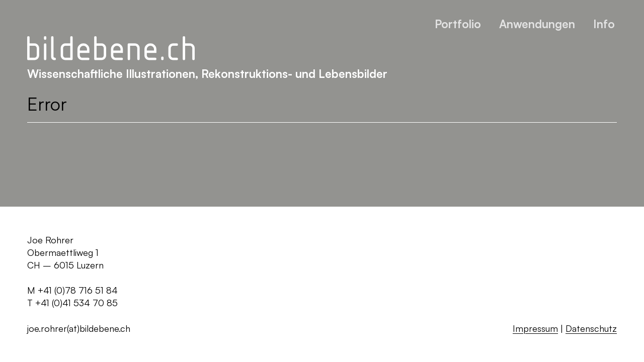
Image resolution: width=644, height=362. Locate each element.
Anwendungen (537, 24)
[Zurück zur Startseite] (111, 49)
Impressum (535, 328)
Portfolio (458, 24)
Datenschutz (591, 328)
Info (604, 24)
